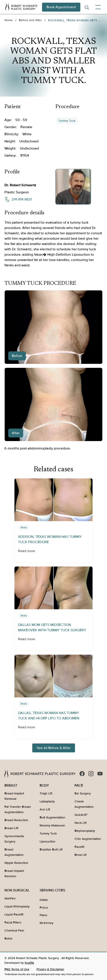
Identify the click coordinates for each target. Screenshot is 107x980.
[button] (97, 7)
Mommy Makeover (52, 825)
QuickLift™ (81, 815)
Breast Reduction (16, 820)
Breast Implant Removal (14, 796)
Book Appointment (61, 7)
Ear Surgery (83, 793)
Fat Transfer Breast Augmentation (18, 809)
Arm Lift (45, 809)
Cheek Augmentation (84, 804)
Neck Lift (81, 823)
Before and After (30, 20)
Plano (43, 915)
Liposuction (47, 841)
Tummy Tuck (67, 121)
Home (9, 20)
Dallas (44, 900)
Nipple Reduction (16, 863)
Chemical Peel (14, 930)
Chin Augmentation (88, 839)
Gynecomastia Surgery (14, 839)
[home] (21, 7)
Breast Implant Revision (14, 874)
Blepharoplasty (85, 831)
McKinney (46, 923)
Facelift (79, 847)
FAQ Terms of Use (17, 969)
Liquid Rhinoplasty (17, 906)
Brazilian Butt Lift (51, 849)
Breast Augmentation (14, 852)
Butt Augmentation (52, 817)
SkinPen (10, 898)
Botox (8, 938)
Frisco (44, 908)
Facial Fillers (13, 922)
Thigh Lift (46, 793)
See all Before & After (54, 748)
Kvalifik (29, 963)
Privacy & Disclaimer (50, 969)
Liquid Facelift (14, 914)
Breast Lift (11, 828)
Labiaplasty (47, 801)
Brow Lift (81, 855)
